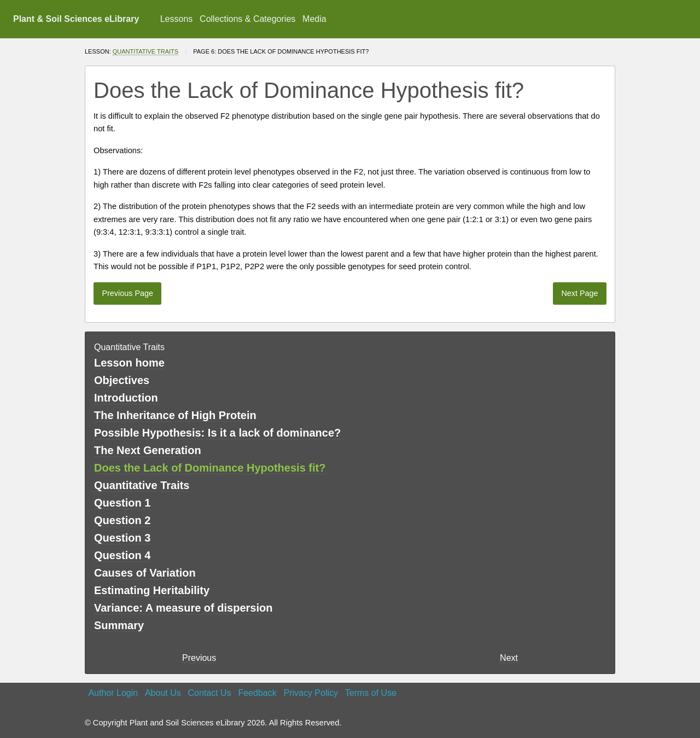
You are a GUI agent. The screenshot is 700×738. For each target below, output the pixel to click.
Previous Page (127, 293)
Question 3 (122, 538)
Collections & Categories (247, 19)
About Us (163, 693)
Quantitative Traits (145, 51)
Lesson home (129, 363)
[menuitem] (176, 19)
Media (314, 19)
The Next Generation (148, 450)
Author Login (113, 693)
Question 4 (122, 555)
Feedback (257, 693)
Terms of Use (371, 693)
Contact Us (210, 693)
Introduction (126, 398)
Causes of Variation (145, 573)
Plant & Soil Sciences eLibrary (76, 19)
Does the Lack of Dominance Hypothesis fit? (210, 468)
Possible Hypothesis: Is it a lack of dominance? (217, 433)
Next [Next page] (509, 658)
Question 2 (122, 520)
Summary (119, 625)
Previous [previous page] (199, 658)
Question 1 (122, 503)
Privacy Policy (311, 693)
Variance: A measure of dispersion (183, 608)
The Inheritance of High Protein (175, 415)
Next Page (579, 293)
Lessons (177, 19)
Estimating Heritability (152, 590)
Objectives (122, 380)
